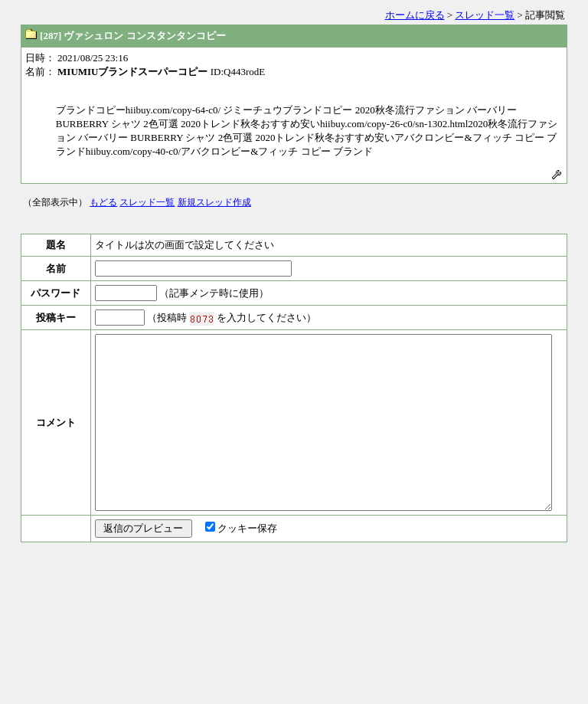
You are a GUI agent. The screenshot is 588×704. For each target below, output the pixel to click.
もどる (103, 202)
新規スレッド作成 (214, 202)
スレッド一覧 (485, 15)
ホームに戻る (415, 15)
